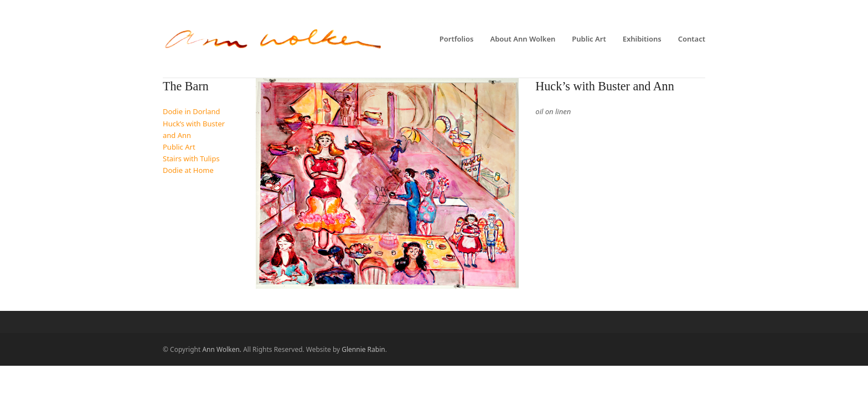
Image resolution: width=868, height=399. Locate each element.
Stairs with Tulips (191, 158)
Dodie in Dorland (192, 111)
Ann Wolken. (222, 349)
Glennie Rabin (363, 349)
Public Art (179, 147)
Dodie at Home (188, 170)
